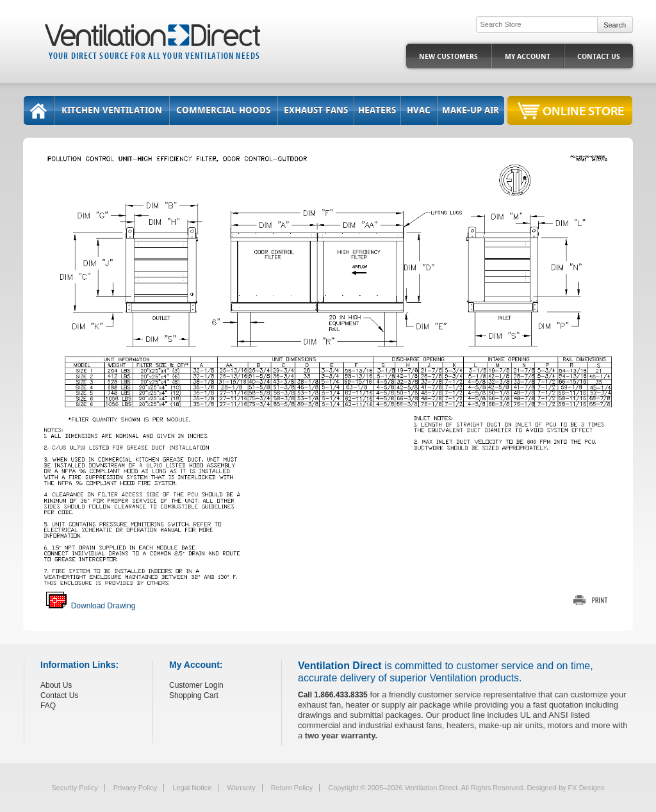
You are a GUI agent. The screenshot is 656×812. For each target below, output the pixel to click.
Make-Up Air (471, 110)
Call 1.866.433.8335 (333, 695)
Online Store (583, 110)
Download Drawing (91, 606)
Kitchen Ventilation (112, 110)
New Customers (448, 57)
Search (615, 25)
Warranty (241, 788)
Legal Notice (192, 788)
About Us (56, 685)
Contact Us (599, 57)
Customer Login (196, 685)
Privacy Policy (135, 788)
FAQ (48, 706)
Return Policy (292, 788)
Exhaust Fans (316, 110)
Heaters (377, 110)
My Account (528, 57)
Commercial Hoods (223, 110)
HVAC (419, 110)
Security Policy (75, 788)
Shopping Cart (194, 695)
